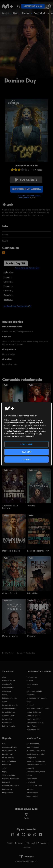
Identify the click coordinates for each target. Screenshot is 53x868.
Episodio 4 (8, 291)
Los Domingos (32, 677)
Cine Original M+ (9, 681)
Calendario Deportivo (11, 786)
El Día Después (8, 758)
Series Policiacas (9, 712)
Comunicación (32, 796)
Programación (8, 793)
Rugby (5, 772)
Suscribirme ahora (33, 6)
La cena (30, 681)
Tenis (4, 768)
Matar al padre (10, 636)
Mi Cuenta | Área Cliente (36, 751)
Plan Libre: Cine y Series (36, 772)
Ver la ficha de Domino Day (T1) (17, 306)
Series (6, 13)
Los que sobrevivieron (38, 551)
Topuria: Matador (9, 775)
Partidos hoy (7, 789)
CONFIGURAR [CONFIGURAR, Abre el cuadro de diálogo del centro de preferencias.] (26, 444)
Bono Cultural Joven (34, 786)
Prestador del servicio (15, 843)
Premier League (8, 754)
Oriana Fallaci (9, 593)
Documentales (8, 723)
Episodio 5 (8, 295)
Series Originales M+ (10, 705)
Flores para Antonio (34, 691)
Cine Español (7, 684)
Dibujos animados (33, 719)
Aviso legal (31, 843)
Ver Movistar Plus (33, 744)
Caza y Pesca (32, 726)
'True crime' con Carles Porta (38, 709)
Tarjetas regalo (32, 793)
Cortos (5, 695)
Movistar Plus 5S (33, 730)
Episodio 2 (8, 282)
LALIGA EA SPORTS (9, 751)
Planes (29, 775)
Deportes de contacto (11, 779)
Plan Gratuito (32, 779)
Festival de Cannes (34, 712)
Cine (16, 13)
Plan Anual (31, 782)
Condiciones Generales (35, 754)
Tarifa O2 (30, 789)
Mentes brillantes (11, 551)
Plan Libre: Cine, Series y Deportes (36, 766)
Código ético (31, 758)
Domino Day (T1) (15, 263)
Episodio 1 (8, 277)
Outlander (31, 695)
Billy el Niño (33, 593)
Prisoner (31, 636)
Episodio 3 (8, 286)
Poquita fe (31, 705)
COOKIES (26, 847)
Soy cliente (26, 180)
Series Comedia (8, 716)
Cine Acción (7, 691)
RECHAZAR (26, 452)
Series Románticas (9, 709)
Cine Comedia (8, 688)
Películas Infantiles (9, 698)
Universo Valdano (9, 761)
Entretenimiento (9, 726)
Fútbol (26, 13)
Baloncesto (7, 765)
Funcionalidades (33, 747)
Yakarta (31, 506)
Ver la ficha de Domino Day (27, 268)
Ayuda (26, 816)
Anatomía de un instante (10, 507)
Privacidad (42, 843)
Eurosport (6, 782)
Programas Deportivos (35, 723)
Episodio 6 (8, 300)
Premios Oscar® (33, 716)
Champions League (10, 747)
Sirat (28, 688)
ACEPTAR (27, 459)
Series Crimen (8, 719)
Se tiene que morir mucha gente (37, 700)
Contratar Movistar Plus (36, 761)
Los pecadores (32, 684)
